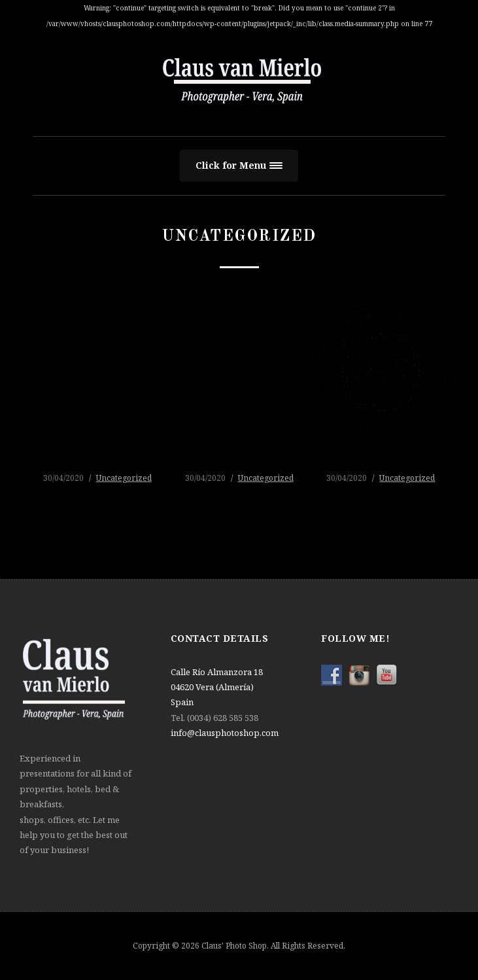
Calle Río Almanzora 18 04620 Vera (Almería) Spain (217, 687)
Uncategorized (124, 478)
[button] (239, 166)
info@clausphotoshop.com (225, 733)
